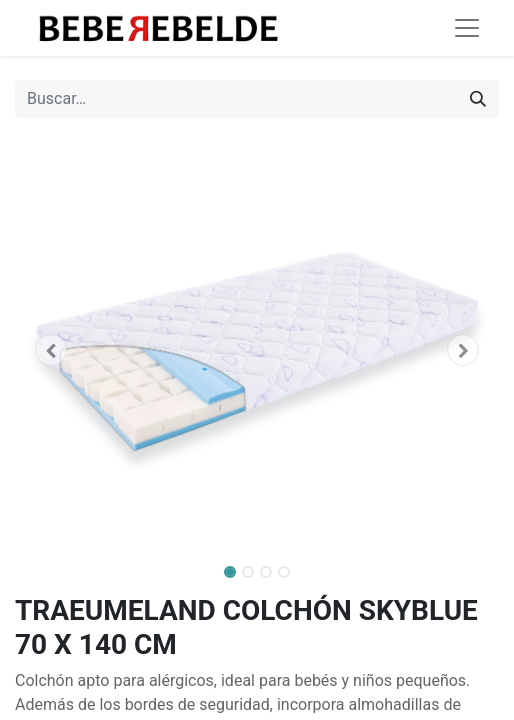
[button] (51, 350)
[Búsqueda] (478, 99)
